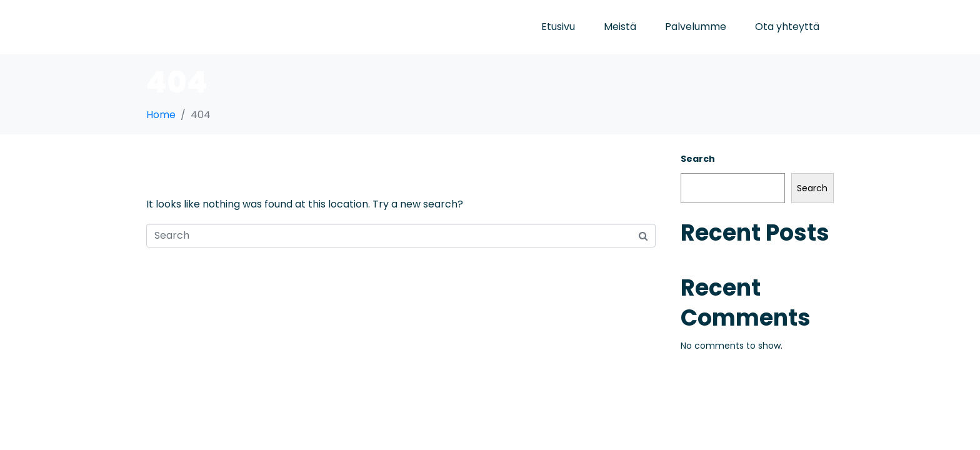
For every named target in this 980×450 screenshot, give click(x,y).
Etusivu (558, 27)
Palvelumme (696, 27)
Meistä (620, 27)
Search (698, 159)
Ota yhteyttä (787, 27)
